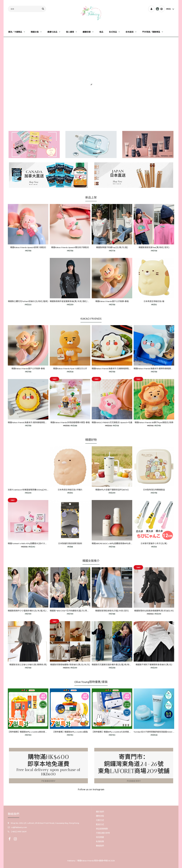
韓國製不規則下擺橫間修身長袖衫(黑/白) (154, 665)
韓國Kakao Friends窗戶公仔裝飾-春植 (112, 301)
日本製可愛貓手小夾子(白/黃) (154, 543)
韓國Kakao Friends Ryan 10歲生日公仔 (70, 369)
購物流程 (100, 816)
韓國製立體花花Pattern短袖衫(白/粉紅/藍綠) (28, 301)
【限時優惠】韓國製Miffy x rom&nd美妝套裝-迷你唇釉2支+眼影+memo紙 (40, 732)
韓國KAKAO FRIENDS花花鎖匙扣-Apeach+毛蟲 (112, 422)
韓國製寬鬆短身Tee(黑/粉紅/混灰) (154, 247)
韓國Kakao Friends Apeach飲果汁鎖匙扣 (28, 247)
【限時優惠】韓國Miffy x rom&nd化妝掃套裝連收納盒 (115, 732)
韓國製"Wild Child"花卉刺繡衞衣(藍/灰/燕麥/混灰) (72, 611)
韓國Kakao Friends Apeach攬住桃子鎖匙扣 (70, 247)
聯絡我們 (100, 846)
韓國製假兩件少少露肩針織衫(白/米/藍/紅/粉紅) (30, 611)
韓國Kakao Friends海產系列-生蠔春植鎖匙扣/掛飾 (114, 369)
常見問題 (100, 837)
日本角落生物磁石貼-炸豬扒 (70, 490)
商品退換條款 (102, 829)
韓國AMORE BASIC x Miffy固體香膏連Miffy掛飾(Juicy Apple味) (119, 543)
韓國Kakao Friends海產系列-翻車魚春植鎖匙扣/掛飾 (157, 369)
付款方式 (100, 820)
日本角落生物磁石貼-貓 (154, 301)
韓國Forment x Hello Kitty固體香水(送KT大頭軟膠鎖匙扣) (33, 543)
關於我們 (100, 812)
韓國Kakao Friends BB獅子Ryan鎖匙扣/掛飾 (154, 422)
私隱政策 (100, 841)
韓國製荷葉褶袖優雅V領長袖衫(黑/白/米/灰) (70, 665)
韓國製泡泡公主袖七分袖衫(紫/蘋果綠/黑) (28, 665)
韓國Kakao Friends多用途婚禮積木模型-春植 (70, 422)
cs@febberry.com (19, 827)
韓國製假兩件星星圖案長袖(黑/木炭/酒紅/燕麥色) (72, 301)
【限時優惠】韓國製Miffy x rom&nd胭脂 (70, 732)
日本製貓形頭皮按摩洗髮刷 (70, 543)
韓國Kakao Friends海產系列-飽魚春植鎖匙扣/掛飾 (30, 422)
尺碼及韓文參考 (103, 833)
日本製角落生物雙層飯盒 (154, 490)
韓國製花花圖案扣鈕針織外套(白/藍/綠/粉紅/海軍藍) (115, 665)
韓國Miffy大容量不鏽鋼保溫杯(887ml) (112, 490)
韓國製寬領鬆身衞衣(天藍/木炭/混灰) (112, 611)
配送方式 (100, 824)
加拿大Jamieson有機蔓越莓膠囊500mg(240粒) (29, 490)
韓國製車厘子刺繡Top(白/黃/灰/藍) (112, 247)
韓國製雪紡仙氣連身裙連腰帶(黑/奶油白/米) (154, 611)
